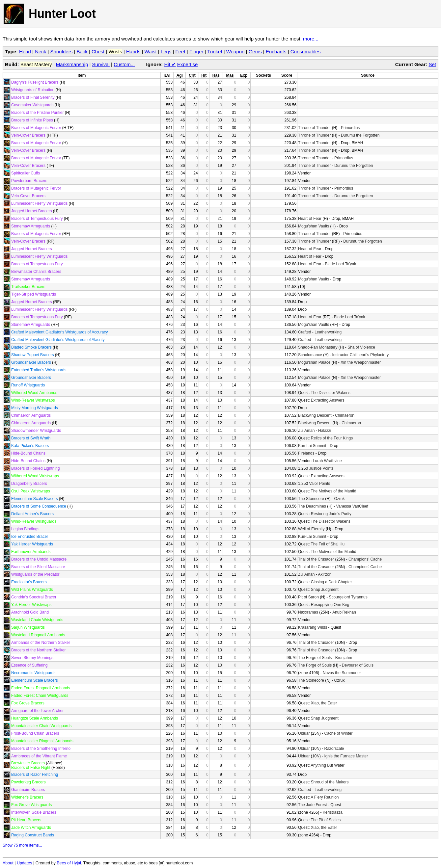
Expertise (188, 64)
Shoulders (62, 52)
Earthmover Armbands (31, 552)
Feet (180, 52)
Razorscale (334, 749)
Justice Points (321, 468)
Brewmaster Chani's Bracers (36, 272)
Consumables (306, 52)
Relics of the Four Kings (332, 438)
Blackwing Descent (315, 415)
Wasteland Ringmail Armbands (38, 635)
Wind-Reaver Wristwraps (33, 400)
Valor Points (319, 484)
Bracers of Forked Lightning (35, 468)
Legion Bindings (25, 529)
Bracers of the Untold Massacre (39, 559)
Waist (151, 52)
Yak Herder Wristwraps (31, 605)
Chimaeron (345, 415)
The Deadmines (312, 506)
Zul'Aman (306, 431)
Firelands (306, 453)
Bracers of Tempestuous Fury (37, 219)
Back (82, 52)
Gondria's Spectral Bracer (34, 597)
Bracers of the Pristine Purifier (37, 113)
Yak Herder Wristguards (32, 544)
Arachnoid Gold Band (30, 612)
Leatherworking (328, 332)
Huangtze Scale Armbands (35, 718)
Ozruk (339, 499)
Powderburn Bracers (29, 181)
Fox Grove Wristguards (31, 805)
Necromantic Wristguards (33, 673)
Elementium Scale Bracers (34, 499)
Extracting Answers (328, 400)
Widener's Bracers (27, 797)
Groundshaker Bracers (31, 362)
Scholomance (310, 355)
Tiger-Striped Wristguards (34, 294)
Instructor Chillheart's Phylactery (360, 355)
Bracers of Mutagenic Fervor (36, 128)
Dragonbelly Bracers (29, 484)
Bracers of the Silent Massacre (38, 567)
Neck (41, 52)
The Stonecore (311, 499)
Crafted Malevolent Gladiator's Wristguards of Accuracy (60, 332)
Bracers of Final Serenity (33, 97)
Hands (133, 52)
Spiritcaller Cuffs (26, 173)
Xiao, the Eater (324, 703)
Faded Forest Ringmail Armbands (41, 688)
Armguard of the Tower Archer (37, 711)
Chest (98, 52)
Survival (101, 64)
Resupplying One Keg (330, 605)
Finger (196, 52)
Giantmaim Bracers (28, 790)
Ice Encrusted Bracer (30, 537)
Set (432, 64)
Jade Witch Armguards (31, 828)
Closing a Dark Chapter (331, 582)
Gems (255, 52)
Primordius (350, 128)
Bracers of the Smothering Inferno (41, 749)
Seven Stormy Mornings (32, 658)
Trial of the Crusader (316, 559)
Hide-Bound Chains (28, 453)
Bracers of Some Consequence (39, 506)
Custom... (124, 64)
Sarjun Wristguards (28, 627)
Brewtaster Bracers (28, 763)
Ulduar (304, 733)
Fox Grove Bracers (28, 703)
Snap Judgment (325, 590)
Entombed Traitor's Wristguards (39, 370)
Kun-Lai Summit (312, 446)
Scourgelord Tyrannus (348, 597)
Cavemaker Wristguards (32, 105)
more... (311, 39)
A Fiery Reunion (325, 797)
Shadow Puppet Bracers (32, 355)
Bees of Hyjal (69, 863)
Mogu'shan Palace (314, 362)
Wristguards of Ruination (33, 90)
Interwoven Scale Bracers (34, 812)
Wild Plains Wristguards (32, 590)
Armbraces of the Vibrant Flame (39, 756)
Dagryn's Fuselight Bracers (35, 82)
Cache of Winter (338, 733)
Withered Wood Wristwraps (35, 476)
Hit (170, 64)
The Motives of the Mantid (334, 491)
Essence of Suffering (29, 665)
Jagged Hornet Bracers (31, 211)
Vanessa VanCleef (352, 506)
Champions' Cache (365, 559)
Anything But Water (328, 765)
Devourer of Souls (358, 665)
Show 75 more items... (22, 845)
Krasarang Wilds (313, 627)
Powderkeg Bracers (28, 782)
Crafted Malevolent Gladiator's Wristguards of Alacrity (58, 340)
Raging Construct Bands (33, 835)
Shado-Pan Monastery (318, 347)
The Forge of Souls (315, 658)
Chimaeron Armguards (31, 415)
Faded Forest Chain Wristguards (40, 696)
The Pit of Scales (326, 820)
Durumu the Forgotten (360, 135)
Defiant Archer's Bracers (32, 514)
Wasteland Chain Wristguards (37, 620)
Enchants (276, 52)
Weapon (235, 52)
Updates (25, 863)
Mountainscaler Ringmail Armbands (42, 741)
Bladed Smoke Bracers (31, 347)
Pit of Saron (308, 597)
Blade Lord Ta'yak (340, 264)
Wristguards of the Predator (35, 574)
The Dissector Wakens (331, 393)
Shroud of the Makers (330, 782)
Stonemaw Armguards (31, 226)
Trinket (215, 52)
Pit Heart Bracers (26, 820)
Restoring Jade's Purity (331, 514)
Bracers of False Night (31, 768)
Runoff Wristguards (28, 385)
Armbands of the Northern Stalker (41, 643)
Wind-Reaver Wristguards (34, 521)
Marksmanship (72, 64)
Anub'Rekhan (344, 612)
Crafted (304, 332)
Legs (166, 52)
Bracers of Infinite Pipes (32, 120)
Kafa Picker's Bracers (30, 446)
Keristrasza (333, 812)
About (8, 863)
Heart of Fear (310, 219)
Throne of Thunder (314, 128)
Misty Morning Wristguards (35, 408)
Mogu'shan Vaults (314, 226)
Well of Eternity (311, 529)
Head (25, 52)
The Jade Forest (312, 805)
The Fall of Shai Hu (328, 544)
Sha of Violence (361, 347)
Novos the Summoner (342, 673)
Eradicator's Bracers (29, 582)
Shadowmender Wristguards (36, 431)
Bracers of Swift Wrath (31, 438)
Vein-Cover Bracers (28, 135)
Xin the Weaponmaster (361, 362)
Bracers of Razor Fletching (35, 775)
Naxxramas (308, 612)
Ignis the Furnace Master (346, 756)
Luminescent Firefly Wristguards (39, 203)
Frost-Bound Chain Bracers (35, 733)
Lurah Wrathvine (327, 461)
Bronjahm (344, 658)
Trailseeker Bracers (28, 287)
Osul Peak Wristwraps (31, 491)
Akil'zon (325, 574)
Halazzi (325, 431)
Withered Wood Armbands (34, 393)
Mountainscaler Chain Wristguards (41, 726)
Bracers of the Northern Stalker (38, 650)
